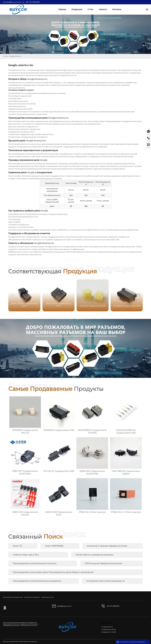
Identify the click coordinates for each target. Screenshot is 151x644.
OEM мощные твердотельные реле (103, 563)
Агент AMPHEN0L (54, 546)
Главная (5, 56)
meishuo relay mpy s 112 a (26, 555)
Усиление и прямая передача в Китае (107, 546)
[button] (139, 295)
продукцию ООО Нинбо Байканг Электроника (76, 252)
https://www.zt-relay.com (32, 597)
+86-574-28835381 (33, 2)
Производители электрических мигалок (35, 563)
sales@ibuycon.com (13, 2)
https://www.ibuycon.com (15, 597)
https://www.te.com (48, 597)
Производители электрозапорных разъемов (37, 581)
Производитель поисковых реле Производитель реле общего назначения (53, 572)
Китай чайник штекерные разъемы (95, 555)
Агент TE (17, 546)
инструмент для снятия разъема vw (106, 581)
